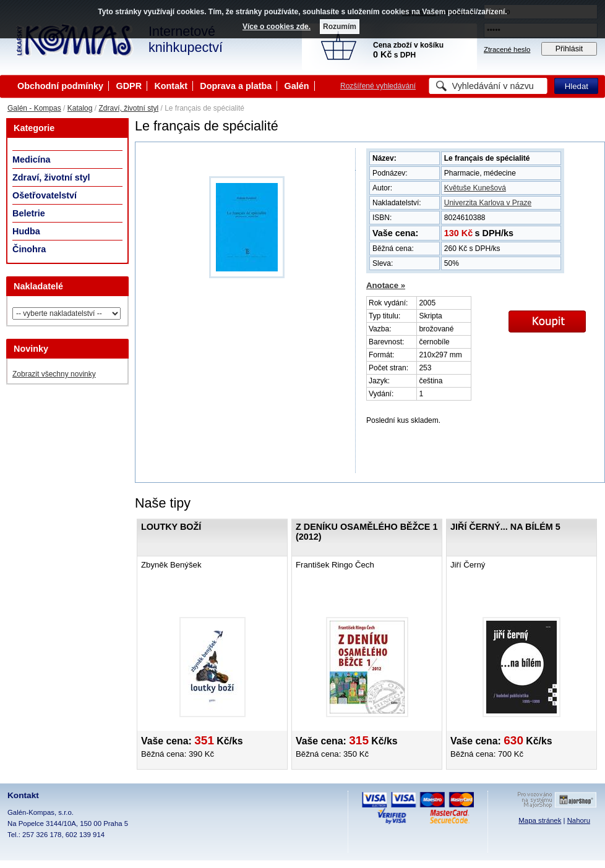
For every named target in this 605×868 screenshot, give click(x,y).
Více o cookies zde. (277, 27)
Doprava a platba (236, 86)
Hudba (26, 231)
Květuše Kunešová (475, 188)
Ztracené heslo (507, 49)
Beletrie (29, 213)
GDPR (129, 86)
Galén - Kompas (34, 108)
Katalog (80, 108)
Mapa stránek (540, 820)
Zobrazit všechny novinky (54, 374)
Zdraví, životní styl (128, 108)
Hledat (577, 86)
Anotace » (386, 285)
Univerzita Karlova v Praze (488, 203)
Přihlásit (569, 49)
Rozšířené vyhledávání (378, 86)
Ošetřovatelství (45, 195)
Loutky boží (171, 527)
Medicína (32, 160)
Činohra (29, 249)
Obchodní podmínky (60, 86)
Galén (297, 86)
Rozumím (340, 27)
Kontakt (171, 86)
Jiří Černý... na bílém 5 (505, 527)
